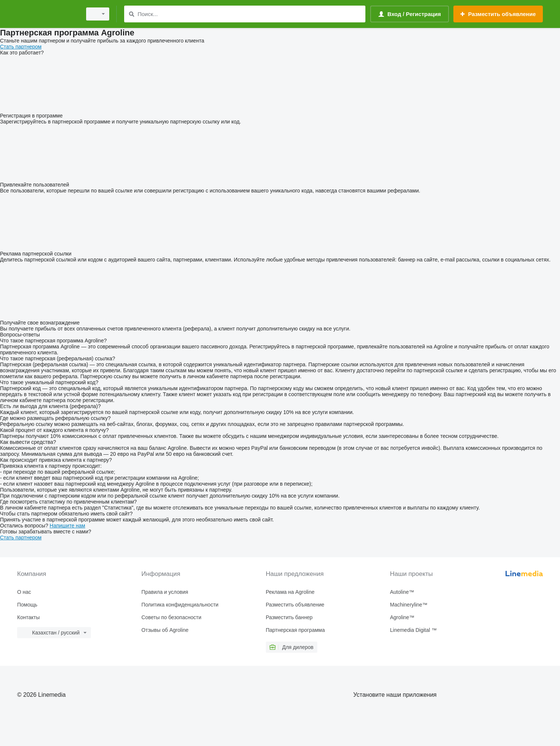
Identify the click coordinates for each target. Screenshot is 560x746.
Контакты (28, 617)
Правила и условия (165, 592)
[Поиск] (131, 14)
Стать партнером (21, 47)
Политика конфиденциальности (180, 605)
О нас (24, 592)
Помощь (27, 605)
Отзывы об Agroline (165, 630)
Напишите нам (67, 526)
